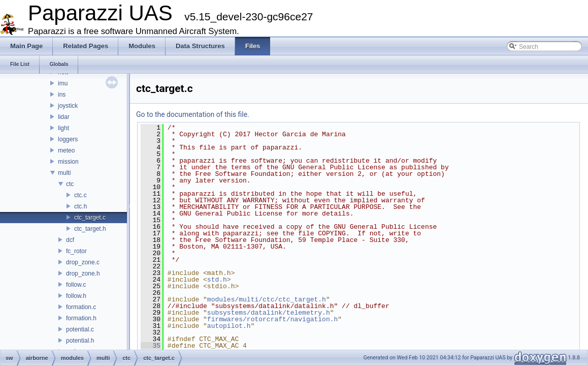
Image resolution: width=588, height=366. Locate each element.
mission (68, 162)
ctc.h (80, 206)
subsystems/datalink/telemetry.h (269, 313)
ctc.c (80, 195)
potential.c (80, 329)
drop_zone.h (83, 273)
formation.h (81, 318)
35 (151, 346)
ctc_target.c (90, 218)
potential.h (80, 341)
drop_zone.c (83, 262)
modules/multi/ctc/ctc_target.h (267, 299)
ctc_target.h (90, 229)
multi (64, 173)
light (63, 128)
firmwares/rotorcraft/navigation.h (272, 319)
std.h (217, 280)
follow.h (76, 296)
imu (63, 83)
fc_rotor (76, 251)
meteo (66, 150)
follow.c (76, 285)
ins (62, 95)
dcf (70, 240)
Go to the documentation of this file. (193, 114)
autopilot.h (229, 326)
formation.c (81, 307)
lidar (64, 117)
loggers (68, 139)
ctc (70, 184)
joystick (68, 106)
